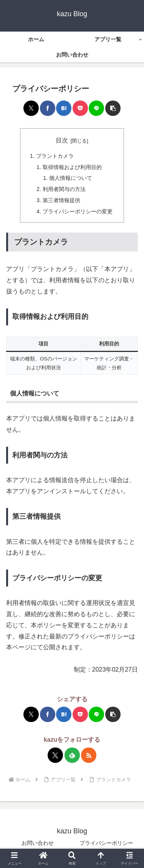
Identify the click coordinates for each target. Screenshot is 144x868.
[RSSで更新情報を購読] (89, 755)
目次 (62, 140)
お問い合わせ (38, 843)
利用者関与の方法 (64, 189)
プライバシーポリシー (106, 843)
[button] (113, 108)
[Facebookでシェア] (48, 108)
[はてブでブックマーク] (64, 108)
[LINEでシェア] (96, 108)
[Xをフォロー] (55, 755)
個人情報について (71, 178)
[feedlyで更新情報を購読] (72, 755)
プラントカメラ (55, 156)
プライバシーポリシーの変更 (78, 211)
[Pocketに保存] (80, 108)
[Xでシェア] (31, 108)
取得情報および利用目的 (72, 167)
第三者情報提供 (61, 200)
